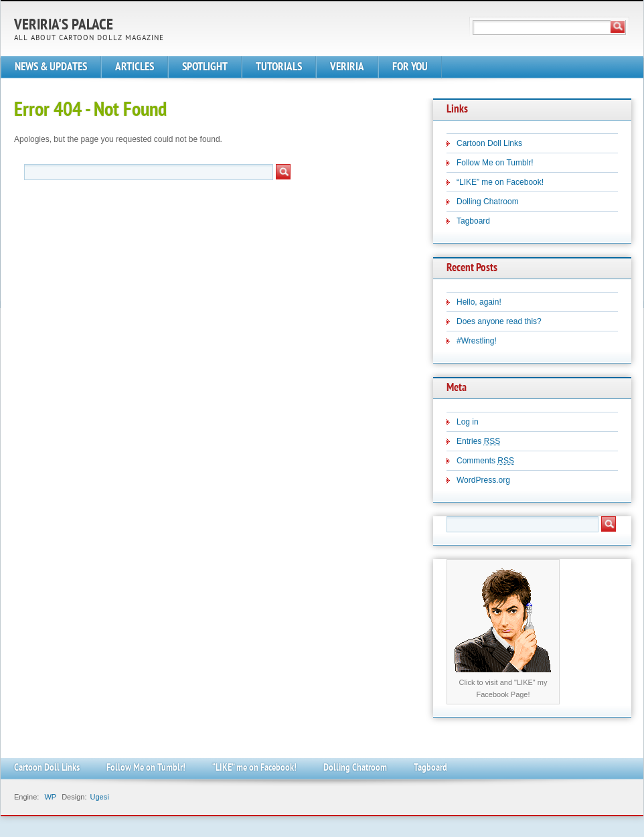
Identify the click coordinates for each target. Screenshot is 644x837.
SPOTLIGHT (205, 67)
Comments (485, 461)
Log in (468, 422)
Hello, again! (479, 302)
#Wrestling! (477, 341)
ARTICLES (135, 67)
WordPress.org (483, 480)
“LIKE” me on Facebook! (500, 182)
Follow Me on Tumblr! (495, 163)
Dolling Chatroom (488, 202)
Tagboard (473, 221)
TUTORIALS (279, 67)
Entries (478, 441)
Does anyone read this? (499, 321)
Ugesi (99, 797)
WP (50, 797)
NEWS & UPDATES (51, 67)
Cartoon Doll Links (489, 143)
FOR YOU (410, 67)
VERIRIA (347, 67)
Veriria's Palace (64, 26)
